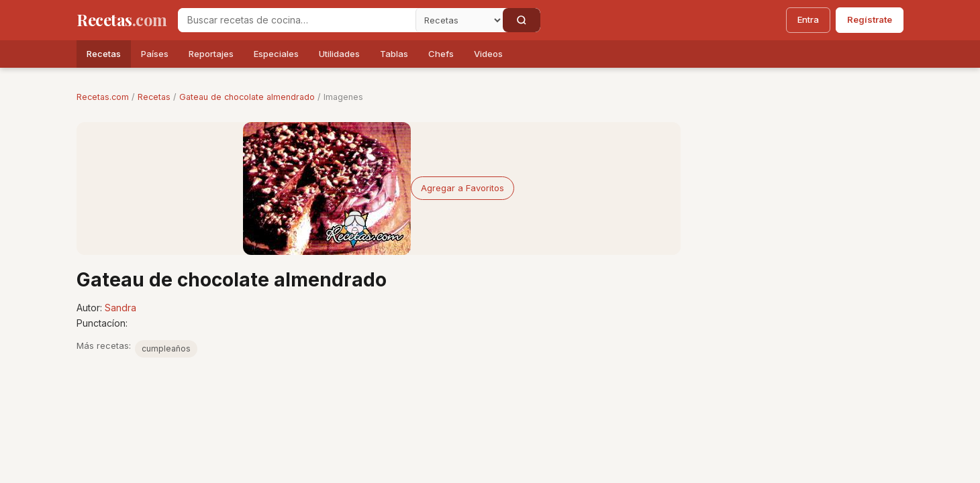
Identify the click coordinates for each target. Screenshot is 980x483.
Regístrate (870, 19)
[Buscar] (522, 20)
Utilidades (339, 54)
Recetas (104, 54)
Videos (488, 54)
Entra (808, 19)
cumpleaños (166, 348)
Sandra (120, 308)
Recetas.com (103, 97)
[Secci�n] (459, 20)
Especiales (276, 54)
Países (155, 54)
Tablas (394, 54)
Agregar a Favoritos (462, 188)
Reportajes (211, 54)
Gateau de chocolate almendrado (247, 97)
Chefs (441, 54)
